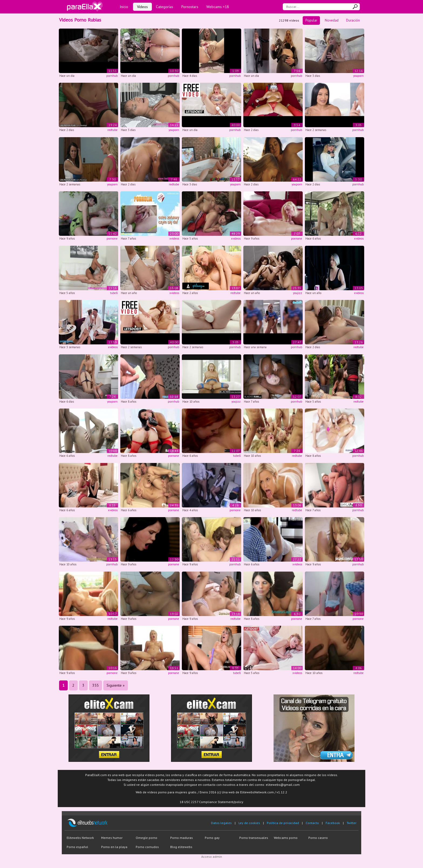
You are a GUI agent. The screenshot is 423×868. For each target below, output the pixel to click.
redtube (112, 130)
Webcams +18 (218, 7)
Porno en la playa (114, 847)
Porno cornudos (147, 847)
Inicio (124, 7)
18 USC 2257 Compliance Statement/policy (211, 802)
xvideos (174, 238)
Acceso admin (212, 857)
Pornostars (190, 7)
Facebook (333, 823)
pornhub (112, 76)
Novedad (332, 20)
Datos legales (221, 823)
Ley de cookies (249, 823)
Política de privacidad (283, 823)
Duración (353, 20)
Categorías (165, 7)
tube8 (114, 293)
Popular (311, 20)
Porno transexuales (254, 838)
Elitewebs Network (80, 838)
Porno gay (212, 838)
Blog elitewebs (181, 847)
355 (95, 685)
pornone (112, 238)
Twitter (352, 823)
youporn (358, 76)
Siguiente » (116, 685)
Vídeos (142, 7)
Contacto (312, 823)
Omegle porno (146, 838)
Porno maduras (182, 838)
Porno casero (318, 838)
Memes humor (112, 838)
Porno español (77, 847)
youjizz (298, 293)
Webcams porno (286, 838)
